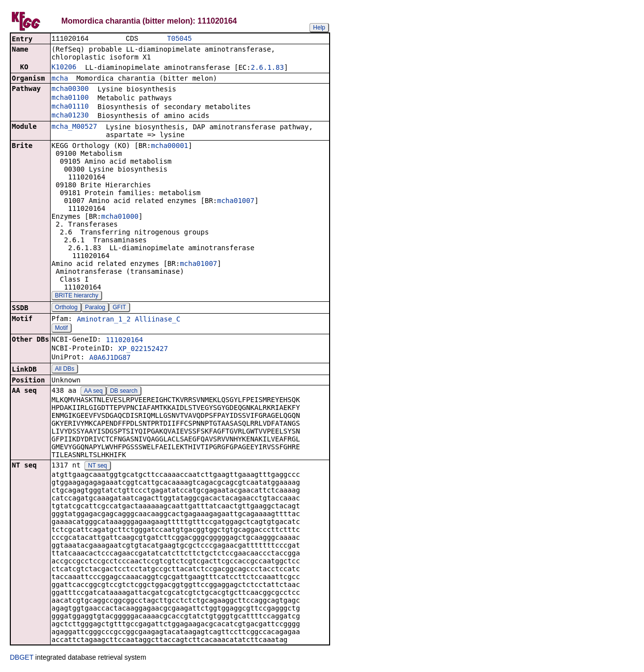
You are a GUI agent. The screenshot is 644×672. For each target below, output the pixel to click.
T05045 (179, 39)
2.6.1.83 (267, 68)
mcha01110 (70, 107)
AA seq (93, 392)
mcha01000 (120, 217)
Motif (61, 329)
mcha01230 (70, 116)
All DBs (65, 370)
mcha (60, 79)
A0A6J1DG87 (110, 358)
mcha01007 (236, 202)
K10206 (64, 68)
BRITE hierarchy (77, 296)
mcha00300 (70, 89)
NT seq (97, 467)
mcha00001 (169, 146)
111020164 (124, 341)
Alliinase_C (157, 320)
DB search (124, 392)
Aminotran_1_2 (104, 320)
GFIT (119, 308)
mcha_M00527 (74, 127)
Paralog (95, 308)
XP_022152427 (143, 350)
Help (319, 28)
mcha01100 (70, 98)
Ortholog (66, 308)
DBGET (22, 658)
